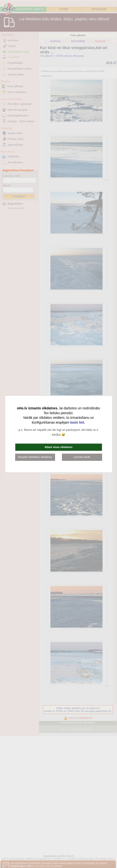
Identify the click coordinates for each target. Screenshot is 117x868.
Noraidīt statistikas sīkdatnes (35, 457)
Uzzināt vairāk (82, 457)
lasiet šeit (77, 422)
